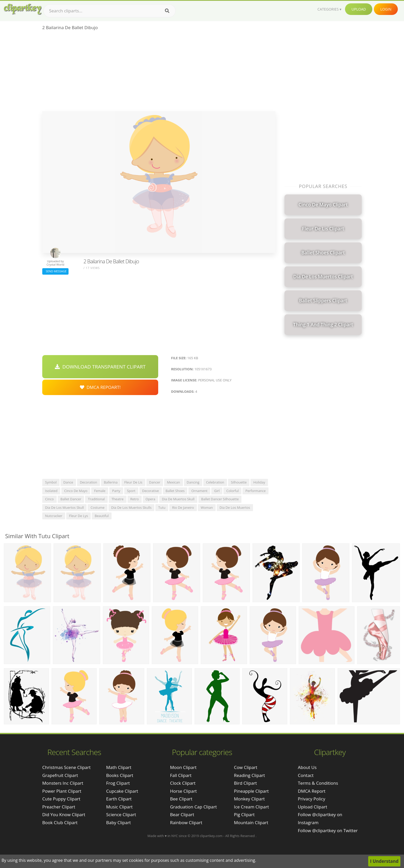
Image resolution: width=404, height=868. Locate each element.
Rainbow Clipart (186, 822)
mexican (174, 482)
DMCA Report (312, 791)
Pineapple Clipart (251, 791)
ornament (199, 491)
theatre (118, 499)
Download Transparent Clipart (100, 367)
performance (255, 491)
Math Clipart (119, 767)
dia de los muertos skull (64, 507)
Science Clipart (121, 814)
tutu (162, 507)
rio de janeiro (183, 507)
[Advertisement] (159, 72)
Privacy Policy (312, 799)
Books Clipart (120, 775)
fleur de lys (79, 516)
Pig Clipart (244, 814)
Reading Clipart (249, 775)
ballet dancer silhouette (220, 499)
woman (207, 507)
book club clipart (60, 822)
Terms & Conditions (318, 783)
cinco (49, 499)
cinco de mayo (76, 491)
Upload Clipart (313, 807)
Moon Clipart (183, 767)
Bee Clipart (181, 799)
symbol (51, 482)
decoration (89, 482)
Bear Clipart (182, 814)
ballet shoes (175, 491)
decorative (151, 491)
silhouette (239, 482)
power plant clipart (62, 791)
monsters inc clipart (63, 783)
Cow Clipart (246, 767)
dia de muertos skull (178, 499)
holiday (259, 482)
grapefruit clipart (60, 775)
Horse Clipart (183, 791)
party (116, 491)
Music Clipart (119, 807)
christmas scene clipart (66, 767)
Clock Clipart (183, 783)
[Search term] (110, 11)
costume (97, 507)
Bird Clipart (245, 783)
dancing (193, 482)
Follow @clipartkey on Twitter (328, 830)
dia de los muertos (235, 507)
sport (131, 491)
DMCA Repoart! (100, 387)
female (100, 491)
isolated (51, 491)
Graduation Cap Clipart (193, 807)
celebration (215, 482)
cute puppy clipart (61, 799)
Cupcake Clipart (122, 791)
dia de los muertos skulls (132, 507)
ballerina (111, 482)
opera (150, 499)
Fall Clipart (181, 775)
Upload (359, 9)
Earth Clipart (119, 799)
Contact (306, 775)
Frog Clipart (118, 783)
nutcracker (54, 516)
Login (386, 9)
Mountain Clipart (251, 822)
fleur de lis (133, 482)
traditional (96, 499)
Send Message (55, 271)
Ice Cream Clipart (251, 807)
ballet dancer (71, 499)
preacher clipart (59, 807)
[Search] (167, 11)
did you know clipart (64, 814)
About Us (307, 767)
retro (135, 499)
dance (68, 482)
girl (217, 491)
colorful (232, 491)
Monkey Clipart (249, 799)
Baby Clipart (119, 822)
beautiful (102, 516)
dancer (155, 482)
